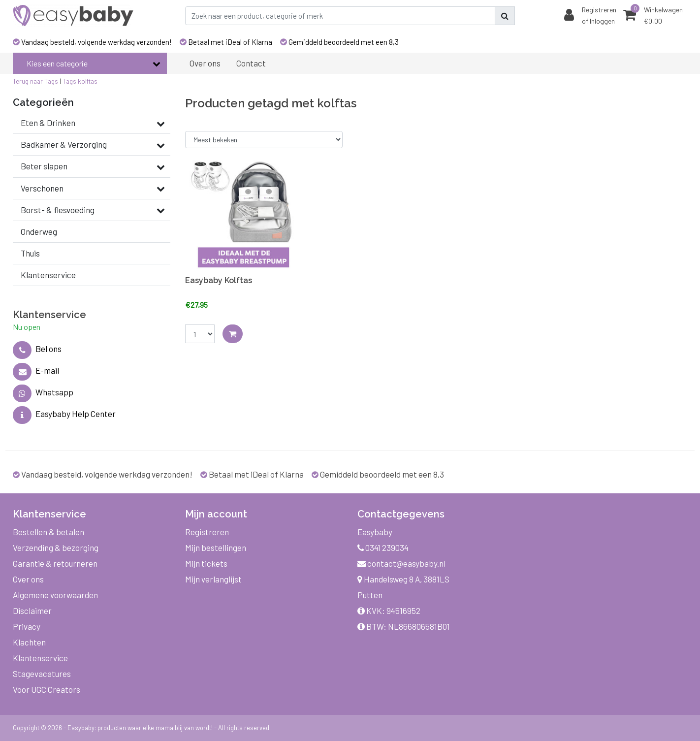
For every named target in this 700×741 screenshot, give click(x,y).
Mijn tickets (206, 563)
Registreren (207, 532)
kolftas (88, 81)
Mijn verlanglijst (213, 579)
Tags (69, 81)
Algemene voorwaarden (55, 595)
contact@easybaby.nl (401, 563)
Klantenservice (40, 658)
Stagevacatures (42, 674)
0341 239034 (383, 548)
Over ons (28, 579)
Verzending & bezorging (56, 548)
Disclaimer (32, 611)
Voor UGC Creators (47, 689)
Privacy (27, 626)
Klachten (29, 642)
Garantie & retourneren (55, 563)
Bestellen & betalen (48, 532)
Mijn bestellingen (216, 548)
